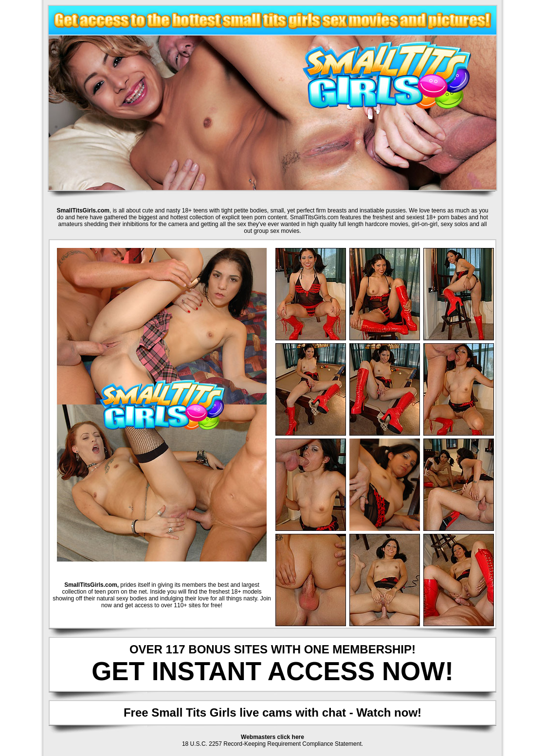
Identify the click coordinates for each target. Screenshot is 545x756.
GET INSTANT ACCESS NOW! (272, 671)
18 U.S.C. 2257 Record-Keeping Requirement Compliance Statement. (272, 744)
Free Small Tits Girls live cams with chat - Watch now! (272, 712)
